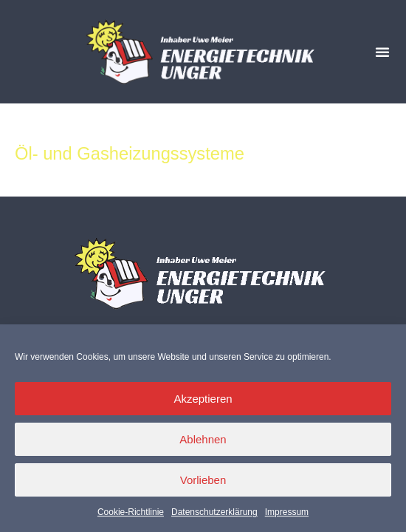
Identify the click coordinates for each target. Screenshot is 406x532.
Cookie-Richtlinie (131, 512)
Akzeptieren (203, 399)
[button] (382, 52)
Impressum (287, 512)
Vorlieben (203, 480)
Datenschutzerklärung (214, 512)
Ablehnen (203, 439)
